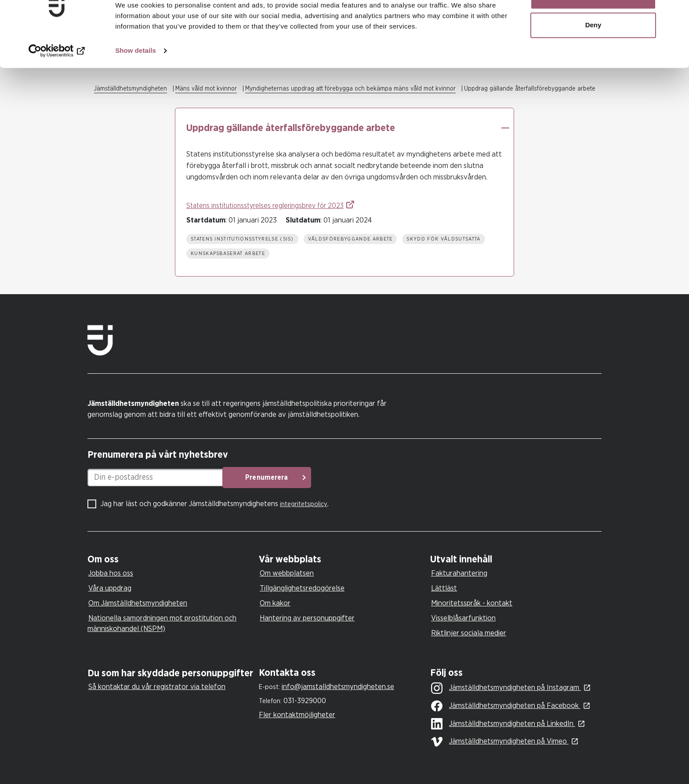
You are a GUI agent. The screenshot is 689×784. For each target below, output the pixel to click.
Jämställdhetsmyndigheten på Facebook (506, 706)
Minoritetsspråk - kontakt (472, 603)
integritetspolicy (304, 504)
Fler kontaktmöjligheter (297, 715)
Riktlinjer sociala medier (469, 633)
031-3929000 (305, 701)
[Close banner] (675, 14)
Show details (136, 77)
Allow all (593, 23)
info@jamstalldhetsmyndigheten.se (338, 687)
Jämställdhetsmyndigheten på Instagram (506, 688)
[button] (505, 128)
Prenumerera (303, 478)
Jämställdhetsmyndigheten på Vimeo (500, 742)
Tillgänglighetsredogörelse (302, 588)
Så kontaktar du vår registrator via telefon (157, 687)
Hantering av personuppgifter (307, 618)
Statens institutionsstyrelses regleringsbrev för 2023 (265, 206)
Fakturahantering (459, 573)
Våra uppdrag (110, 588)
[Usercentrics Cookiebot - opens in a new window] (57, 77)
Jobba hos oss (111, 573)
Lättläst (444, 588)
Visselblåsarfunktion (463, 618)
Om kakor (275, 603)
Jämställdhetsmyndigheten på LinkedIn (503, 724)
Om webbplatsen (287, 573)
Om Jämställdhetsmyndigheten (138, 603)
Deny (593, 52)
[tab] (171, 560)
